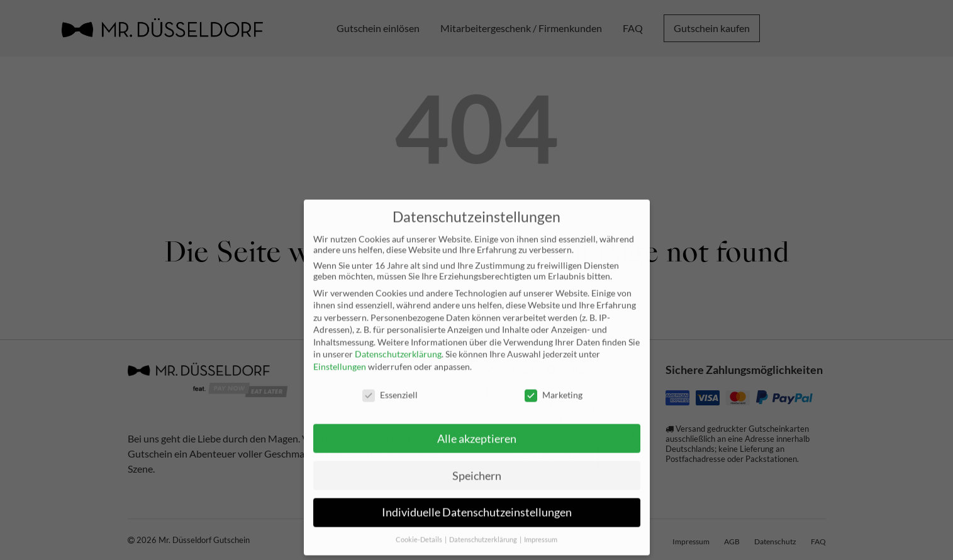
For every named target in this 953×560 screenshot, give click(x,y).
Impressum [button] (541, 529)
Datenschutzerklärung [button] (484, 529)
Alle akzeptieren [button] (477, 427)
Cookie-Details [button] (420, 529)
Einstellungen (340, 355)
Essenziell (390, 383)
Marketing (554, 383)
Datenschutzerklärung (398, 343)
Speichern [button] (477, 464)
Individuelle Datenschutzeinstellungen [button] (477, 501)
